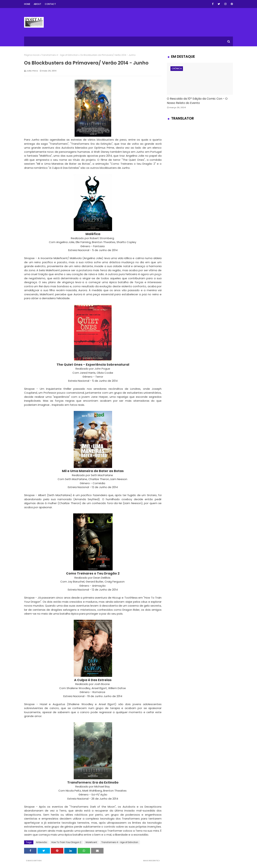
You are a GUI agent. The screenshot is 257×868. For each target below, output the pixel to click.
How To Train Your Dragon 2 (66, 842)
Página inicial (32, 55)
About (37, 4)
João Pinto (32, 71)
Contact (50, 4)
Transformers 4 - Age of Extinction (60, 55)
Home (27, 4)
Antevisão (41, 842)
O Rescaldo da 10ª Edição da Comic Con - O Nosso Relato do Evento (197, 101)
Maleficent (91, 842)
